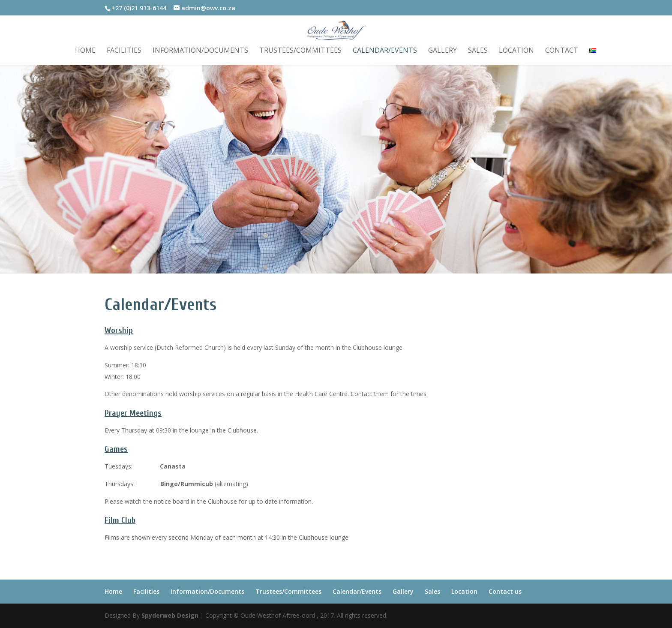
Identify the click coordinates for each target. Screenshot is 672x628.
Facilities (124, 51)
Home (85, 51)
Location (516, 51)
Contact (562, 51)
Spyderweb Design (170, 615)
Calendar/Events (385, 51)
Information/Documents (200, 51)
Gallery (442, 51)
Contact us (505, 591)
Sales (478, 51)
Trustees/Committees (300, 51)
